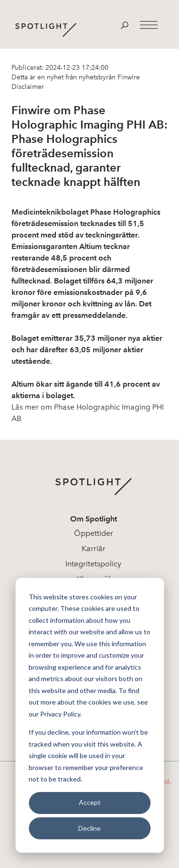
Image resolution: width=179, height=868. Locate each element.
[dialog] (89, 715)
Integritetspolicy (93, 564)
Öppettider (94, 533)
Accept (90, 802)
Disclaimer (28, 87)
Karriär (94, 548)
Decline (89, 828)
